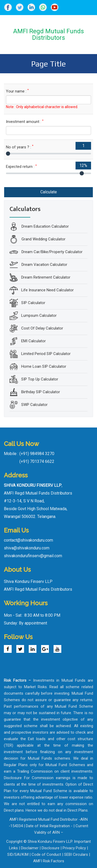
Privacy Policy (74, 848)
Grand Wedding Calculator (43, 239)
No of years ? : (20, 147)
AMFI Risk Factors (49, 861)
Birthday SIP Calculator (41, 392)
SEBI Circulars (76, 854)
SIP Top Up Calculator (40, 379)
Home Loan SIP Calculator (44, 366)
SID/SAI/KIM (18, 854)
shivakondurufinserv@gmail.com (33, 556)
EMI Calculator (33, 341)
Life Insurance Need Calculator (47, 290)
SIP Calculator (33, 303)
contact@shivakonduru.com (28, 540)
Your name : (17, 91)
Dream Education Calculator (45, 226)
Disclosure (51, 848)
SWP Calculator (34, 405)
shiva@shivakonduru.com (27, 548)
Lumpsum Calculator (39, 315)
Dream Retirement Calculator (46, 277)
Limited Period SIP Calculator (46, 354)
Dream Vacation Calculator (44, 265)
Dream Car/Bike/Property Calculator (51, 252)
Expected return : (21, 166)
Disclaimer (30, 848)
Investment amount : (25, 121)
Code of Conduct (46, 854)
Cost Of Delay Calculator (42, 328)
